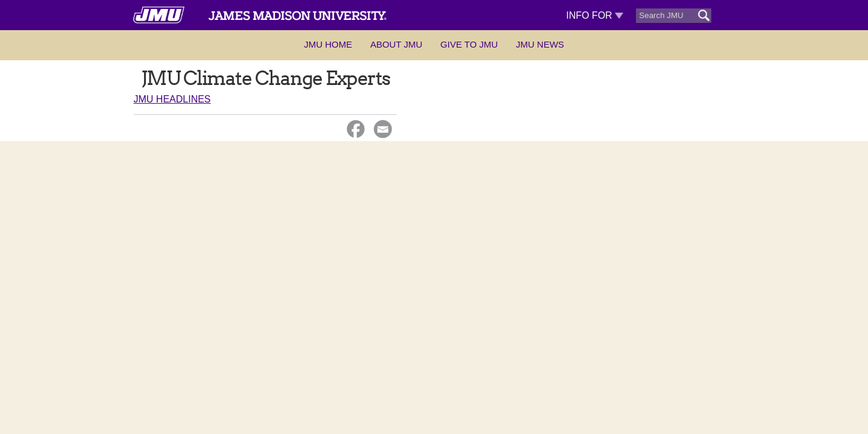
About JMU (396, 44)
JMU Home (328, 44)
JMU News (540, 44)
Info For (595, 15)
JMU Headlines (172, 99)
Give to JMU (469, 44)
